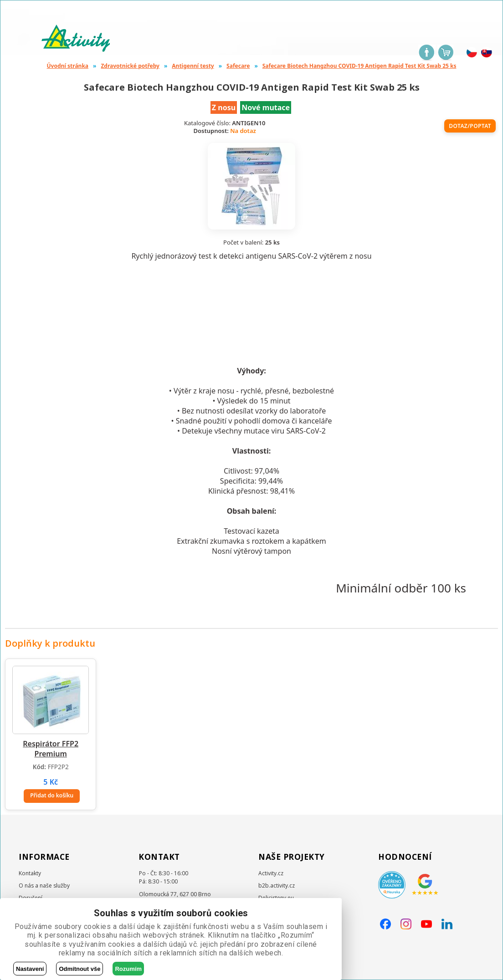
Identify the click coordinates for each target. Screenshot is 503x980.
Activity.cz (271, 873)
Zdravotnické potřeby (130, 66)
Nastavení (30, 969)
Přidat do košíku (52, 795)
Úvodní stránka (68, 66)
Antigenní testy (193, 66)
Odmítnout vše (80, 969)
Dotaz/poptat (470, 126)
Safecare (238, 66)
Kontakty (30, 873)
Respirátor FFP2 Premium (51, 749)
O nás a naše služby (44, 886)
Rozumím (128, 969)
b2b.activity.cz (277, 886)
